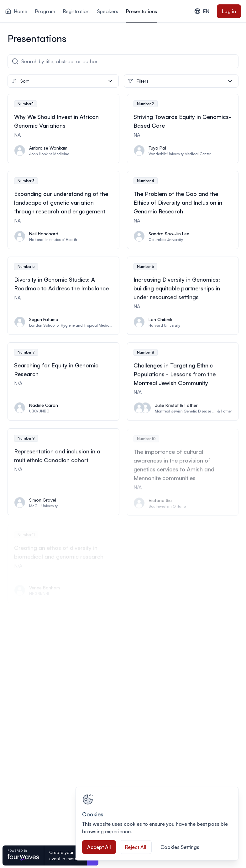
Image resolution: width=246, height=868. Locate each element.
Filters (181, 81)
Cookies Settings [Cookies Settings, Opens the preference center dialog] (180, 847)
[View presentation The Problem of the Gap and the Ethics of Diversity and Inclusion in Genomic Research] (183, 210)
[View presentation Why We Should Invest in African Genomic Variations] (63, 129)
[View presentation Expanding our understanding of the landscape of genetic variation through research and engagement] (63, 210)
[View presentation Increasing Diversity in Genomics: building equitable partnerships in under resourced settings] (183, 296)
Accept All (99, 847)
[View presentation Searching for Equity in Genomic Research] (63, 383)
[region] (157, 824)
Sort (63, 81)
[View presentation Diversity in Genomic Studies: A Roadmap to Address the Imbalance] (63, 296)
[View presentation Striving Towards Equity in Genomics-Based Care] (183, 129)
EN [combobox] (202, 11)
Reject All (136, 847)
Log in (229, 11)
